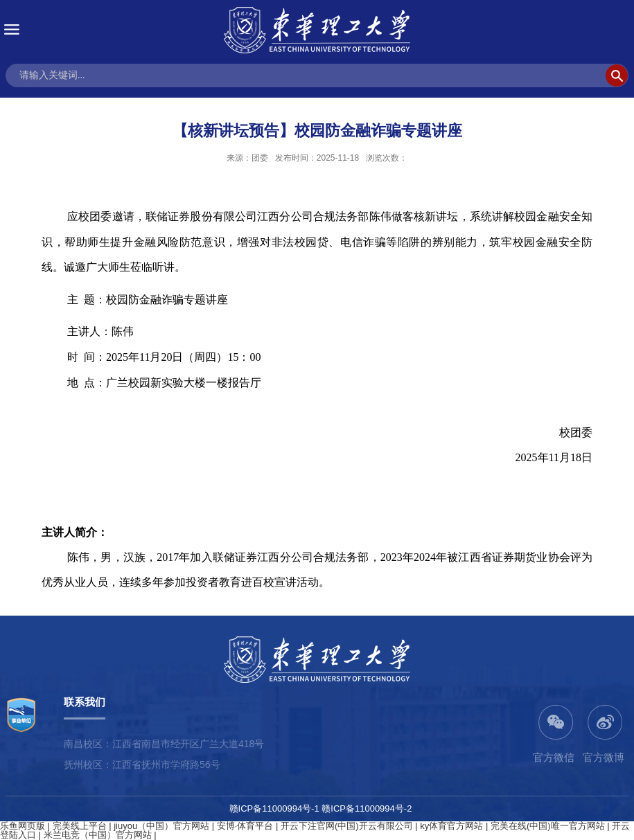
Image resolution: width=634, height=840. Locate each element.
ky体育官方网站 (451, 826)
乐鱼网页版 (23, 826)
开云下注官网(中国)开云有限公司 (347, 826)
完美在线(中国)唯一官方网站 (548, 826)
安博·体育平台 (245, 826)
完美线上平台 (80, 826)
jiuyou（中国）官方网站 (161, 826)
